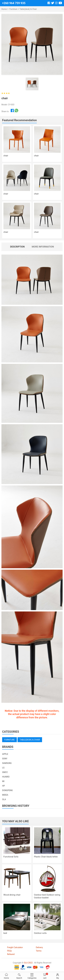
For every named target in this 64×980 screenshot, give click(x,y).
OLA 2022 (28, 963)
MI (3, 781)
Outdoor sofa (40, 933)
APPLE (5, 754)
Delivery (39, 947)
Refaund (11, 954)
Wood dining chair (12, 895)
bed (5, 933)
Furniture (13, 9)
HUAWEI (6, 777)
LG (3, 768)
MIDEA (5, 795)
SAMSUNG (7, 763)
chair (6, 156)
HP (3, 786)
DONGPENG (7, 790)
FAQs (9, 951)
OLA (4, 799)
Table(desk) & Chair (28, 9)
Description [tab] (17, 247)
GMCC (5, 772)
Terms (39, 951)
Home (4, 9)
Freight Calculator (15, 947)
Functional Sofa (11, 857)
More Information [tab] (43, 247)
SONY (5, 759)
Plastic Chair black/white (46, 857)
